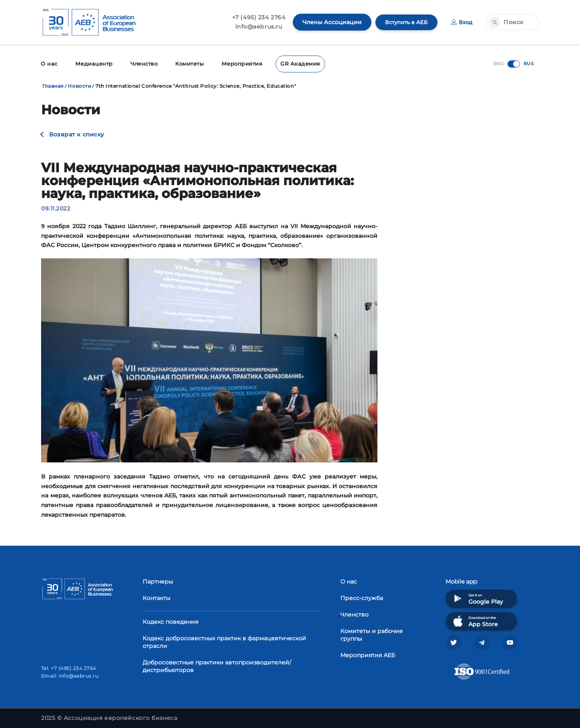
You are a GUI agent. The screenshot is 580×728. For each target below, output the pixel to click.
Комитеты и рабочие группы (372, 634)
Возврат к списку (77, 134)
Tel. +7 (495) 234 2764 (69, 668)
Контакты (156, 597)
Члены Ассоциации (328, 22)
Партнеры (158, 580)
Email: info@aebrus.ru (70, 676)
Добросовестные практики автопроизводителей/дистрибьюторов (217, 665)
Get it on (477, 597)
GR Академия (293, 63)
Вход (461, 22)
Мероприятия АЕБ (368, 654)
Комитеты (186, 63)
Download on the (475, 620)
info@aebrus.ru (255, 27)
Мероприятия (237, 63)
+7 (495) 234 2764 (255, 17)
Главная (53, 85)
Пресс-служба (362, 597)
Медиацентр (92, 63)
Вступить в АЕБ (404, 22)
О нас (49, 63)
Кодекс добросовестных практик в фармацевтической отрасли (224, 641)
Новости (79, 85)
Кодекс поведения (170, 621)
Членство (141, 63)
